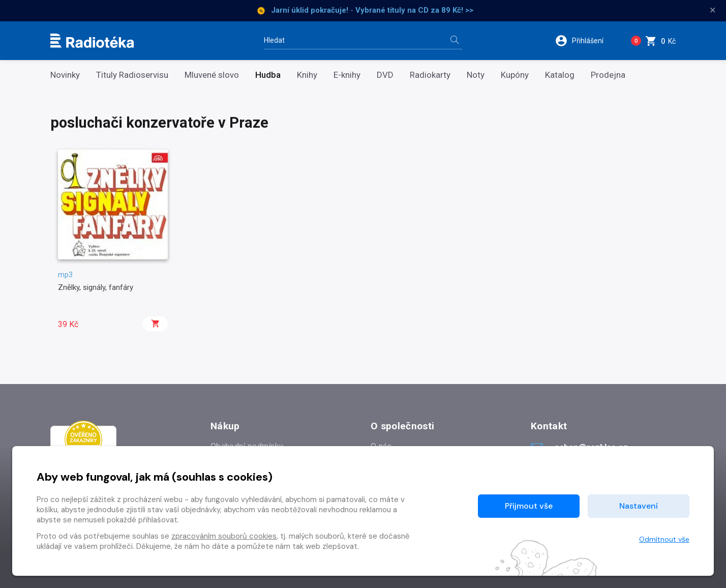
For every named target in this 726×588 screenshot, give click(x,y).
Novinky (65, 75)
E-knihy (347, 75)
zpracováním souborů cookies (224, 536)
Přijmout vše (529, 506)
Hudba (268, 75)
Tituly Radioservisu (132, 75)
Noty (476, 75)
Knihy (307, 75)
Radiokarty (430, 75)
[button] (586, 41)
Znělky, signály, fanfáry (96, 287)
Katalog (560, 75)
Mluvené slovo (212, 75)
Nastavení (639, 506)
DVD (385, 75)
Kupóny (515, 75)
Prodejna (608, 75)
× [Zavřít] (713, 10)
